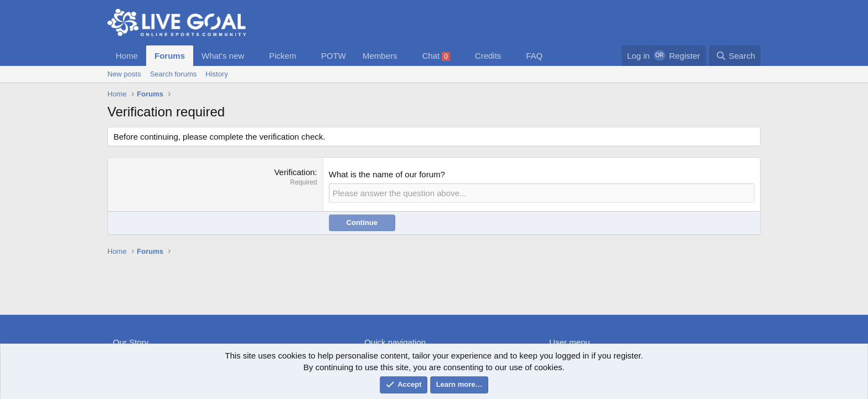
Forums (170, 56)
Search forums (174, 74)
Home (127, 56)
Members (380, 56)
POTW (334, 56)
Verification (294, 172)
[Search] (735, 56)
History (216, 74)
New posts (124, 74)
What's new (223, 56)
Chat (436, 56)
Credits (488, 56)
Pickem (283, 56)
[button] (253, 56)
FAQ (534, 56)
